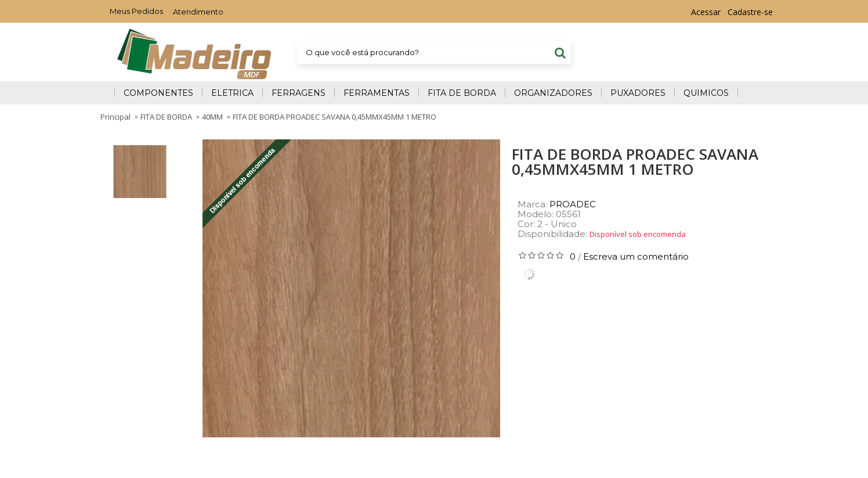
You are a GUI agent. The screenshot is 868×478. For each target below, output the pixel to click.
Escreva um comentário (636, 256)
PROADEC (573, 204)
